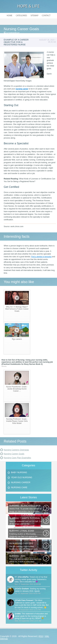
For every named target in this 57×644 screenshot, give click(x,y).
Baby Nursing (19, 472)
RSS (41, 636)
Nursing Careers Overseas (16, 450)
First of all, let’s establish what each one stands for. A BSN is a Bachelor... (26, 559)
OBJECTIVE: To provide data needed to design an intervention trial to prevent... (26, 508)
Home (9, 16)
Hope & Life (28, 6)
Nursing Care (19, 487)
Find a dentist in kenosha (41, 257)
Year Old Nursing (22, 477)
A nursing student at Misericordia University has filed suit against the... (26, 534)
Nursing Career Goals (14, 454)
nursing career (22, 89)
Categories (21, 16)
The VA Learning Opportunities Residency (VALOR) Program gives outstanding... (26, 546)
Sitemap (34, 16)
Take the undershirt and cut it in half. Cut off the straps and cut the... (26, 521)
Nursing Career (21, 482)
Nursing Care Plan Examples (17, 458)
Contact (46, 16)
